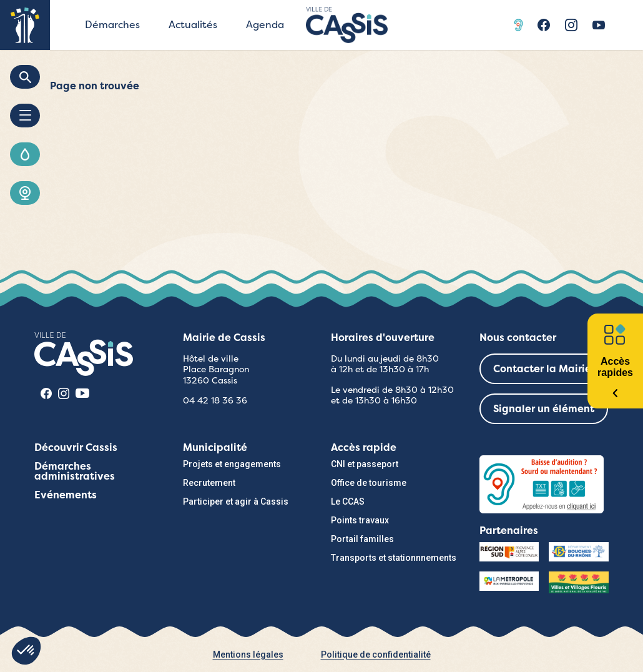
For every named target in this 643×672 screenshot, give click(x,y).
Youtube (599, 25)
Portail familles (362, 539)
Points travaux (360, 520)
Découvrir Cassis (76, 447)
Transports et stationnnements (394, 558)
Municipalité (215, 447)
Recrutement (209, 483)
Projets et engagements (232, 464)
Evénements (66, 495)
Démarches (112, 25)
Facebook (544, 25)
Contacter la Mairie (542, 369)
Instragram (571, 25)
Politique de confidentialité (376, 655)
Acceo (520, 25)
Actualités (193, 25)
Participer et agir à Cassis (236, 502)
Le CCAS (348, 502)
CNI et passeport (365, 464)
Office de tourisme (369, 483)
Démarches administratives (75, 471)
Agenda (265, 25)
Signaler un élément (544, 409)
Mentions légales (248, 655)
